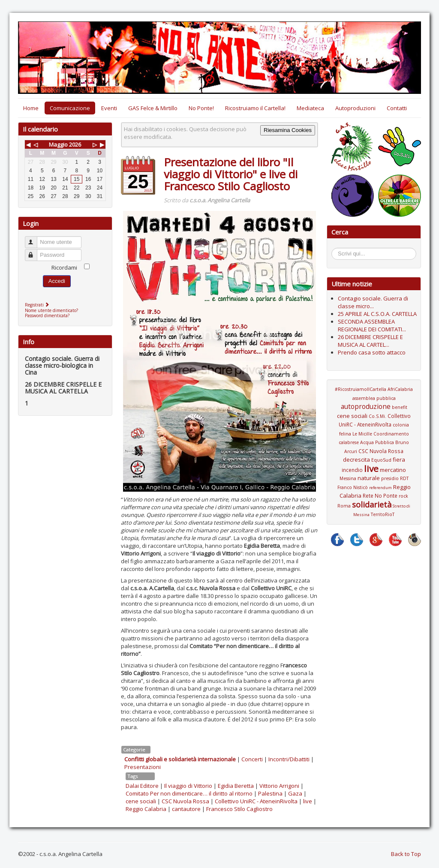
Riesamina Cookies (288, 130)
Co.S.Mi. (377, 416)
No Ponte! (201, 108)
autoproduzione (366, 406)
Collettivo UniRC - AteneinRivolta (256, 801)
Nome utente (35, 239)
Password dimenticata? (47, 315)
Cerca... (336, 249)
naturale (369, 478)
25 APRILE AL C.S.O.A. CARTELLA (377, 314)
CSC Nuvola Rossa (185, 801)
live (308, 801)
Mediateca (310, 108)
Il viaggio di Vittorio (188, 786)
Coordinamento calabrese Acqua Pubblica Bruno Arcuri (374, 443)
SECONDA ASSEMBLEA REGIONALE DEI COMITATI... (372, 325)
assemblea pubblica (374, 398)
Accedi (57, 281)
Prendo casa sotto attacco (372, 352)
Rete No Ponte (380, 496)
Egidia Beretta (236, 786)
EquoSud (381, 460)
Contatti (397, 108)
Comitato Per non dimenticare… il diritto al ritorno (189, 793)
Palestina (270, 793)
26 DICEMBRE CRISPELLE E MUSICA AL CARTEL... (370, 341)
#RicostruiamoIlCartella (361, 389)
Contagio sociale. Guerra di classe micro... (373, 302)
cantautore (186, 809)
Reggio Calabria (146, 809)
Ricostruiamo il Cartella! (255, 108)
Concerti (252, 759)
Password (35, 251)
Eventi (109, 108)
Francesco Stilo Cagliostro (239, 809)
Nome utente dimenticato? (51, 310)
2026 (75, 144)
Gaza (295, 793)
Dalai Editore (142, 786)
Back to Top (406, 854)
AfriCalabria (400, 389)
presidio (390, 478)
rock (403, 496)
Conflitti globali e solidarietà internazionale (180, 759)
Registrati (38, 305)
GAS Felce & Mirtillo (153, 108)
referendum (380, 488)
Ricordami (64, 267)
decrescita (356, 460)
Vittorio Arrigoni (279, 786)
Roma (344, 506)
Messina (348, 478)
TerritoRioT (383, 514)
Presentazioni (143, 767)
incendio (352, 470)
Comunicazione (70, 108)
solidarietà (372, 505)
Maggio (58, 144)
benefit (400, 407)
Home (31, 108)
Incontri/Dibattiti (289, 759)
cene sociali (141, 801)
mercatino (393, 470)
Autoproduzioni (355, 108)
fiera (399, 460)
